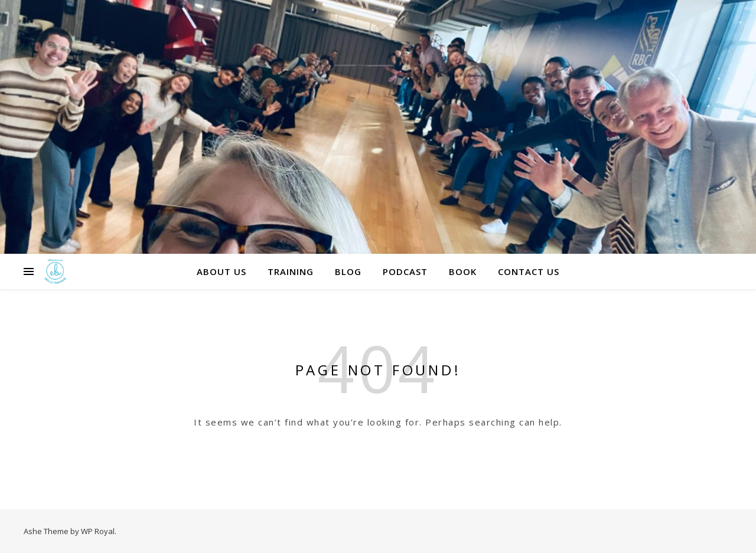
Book (463, 271)
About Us (221, 271)
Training (291, 271)
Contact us (529, 271)
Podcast (405, 271)
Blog (348, 271)
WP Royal (98, 531)
